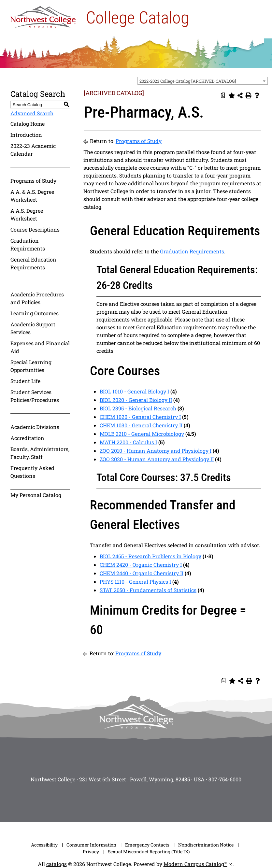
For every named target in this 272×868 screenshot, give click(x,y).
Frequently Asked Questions (32, 472)
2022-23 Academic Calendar (33, 150)
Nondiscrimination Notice (206, 845)
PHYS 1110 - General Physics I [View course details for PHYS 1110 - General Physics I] (135, 582)
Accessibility (44, 845)
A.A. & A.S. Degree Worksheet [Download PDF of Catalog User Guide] (32, 196)
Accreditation (27, 438)
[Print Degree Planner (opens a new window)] (223, 95)
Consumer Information (91, 845)
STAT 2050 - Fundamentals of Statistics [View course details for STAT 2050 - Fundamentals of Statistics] (148, 590)
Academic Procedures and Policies (37, 298)
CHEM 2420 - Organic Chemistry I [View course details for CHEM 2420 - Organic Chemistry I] (141, 565)
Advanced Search (32, 113)
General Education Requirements (33, 263)
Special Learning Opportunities (31, 366)
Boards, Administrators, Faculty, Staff (40, 453)
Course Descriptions (35, 229)
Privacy (91, 852)
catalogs (57, 864)
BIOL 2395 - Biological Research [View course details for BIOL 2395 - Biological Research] (138, 408)
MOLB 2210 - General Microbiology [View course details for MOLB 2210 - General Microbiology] (142, 434)
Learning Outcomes (35, 313)
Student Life (25, 381)
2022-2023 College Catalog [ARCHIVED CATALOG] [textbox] (188, 81)
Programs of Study (33, 181)
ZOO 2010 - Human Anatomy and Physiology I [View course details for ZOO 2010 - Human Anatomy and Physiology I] (156, 451)
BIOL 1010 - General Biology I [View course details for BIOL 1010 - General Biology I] (134, 391)
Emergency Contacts (147, 845)
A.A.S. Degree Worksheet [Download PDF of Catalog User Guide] (27, 214)
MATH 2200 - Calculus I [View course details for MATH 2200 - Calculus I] (128, 442)
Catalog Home (28, 124)
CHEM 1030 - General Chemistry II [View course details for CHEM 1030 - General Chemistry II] (141, 425)
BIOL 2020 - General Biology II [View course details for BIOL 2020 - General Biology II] (136, 400)
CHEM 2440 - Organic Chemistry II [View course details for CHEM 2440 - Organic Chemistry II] (142, 573)
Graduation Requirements (28, 244)
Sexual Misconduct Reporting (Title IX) (149, 852)
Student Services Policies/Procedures (35, 396)
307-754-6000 (225, 779)
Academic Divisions (35, 427)
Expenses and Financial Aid (40, 347)
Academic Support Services (33, 328)
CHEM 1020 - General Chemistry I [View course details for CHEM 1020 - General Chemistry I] (140, 417)
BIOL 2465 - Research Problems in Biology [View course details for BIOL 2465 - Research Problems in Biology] (150, 556)
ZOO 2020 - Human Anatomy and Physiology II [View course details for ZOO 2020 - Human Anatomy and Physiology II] (157, 459)
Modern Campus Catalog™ (195, 864)
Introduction (26, 135)
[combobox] (203, 81)
